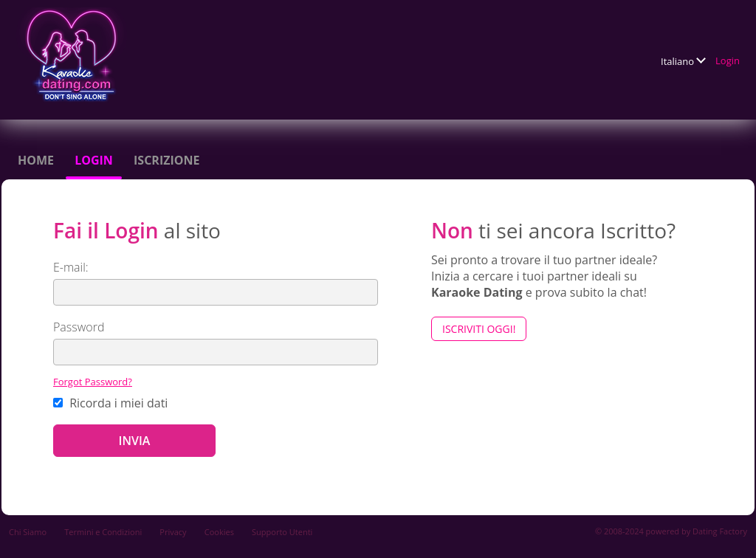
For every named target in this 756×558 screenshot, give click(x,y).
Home (36, 160)
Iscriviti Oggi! (479, 329)
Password (79, 327)
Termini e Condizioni (103, 532)
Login (728, 61)
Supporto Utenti (282, 532)
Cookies (219, 532)
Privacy (173, 532)
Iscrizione (166, 160)
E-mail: (71, 267)
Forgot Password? (93, 382)
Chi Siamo (28, 532)
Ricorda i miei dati (110, 403)
